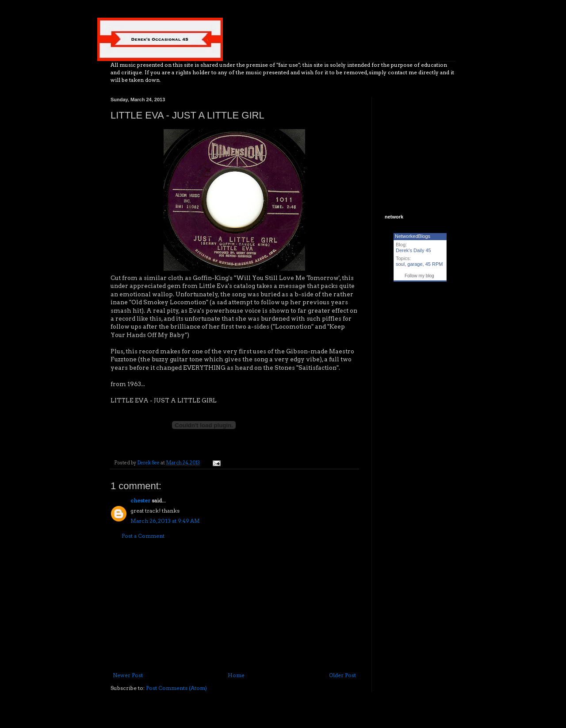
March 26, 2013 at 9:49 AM (165, 521)
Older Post (342, 675)
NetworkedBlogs (413, 236)
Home (236, 675)
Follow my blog (419, 276)
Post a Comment (143, 536)
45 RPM (434, 264)
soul (400, 264)
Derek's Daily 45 (413, 250)
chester (140, 500)
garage (415, 264)
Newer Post (128, 675)
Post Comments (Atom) (176, 688)
